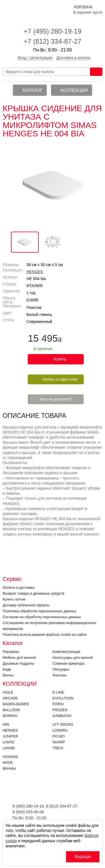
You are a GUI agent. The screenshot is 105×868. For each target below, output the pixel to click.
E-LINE (59, 692)
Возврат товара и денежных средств (33, 593)
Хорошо (83, 857)
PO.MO (59, 736)
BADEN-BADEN (16, 704)
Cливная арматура (68, 663)
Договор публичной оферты (26, 605)
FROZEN (60, 710)
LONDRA (60, 730)
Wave (8, 763)
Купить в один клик (60, 379)
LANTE (8, 742)
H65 (6, 724)
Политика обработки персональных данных (39, 611)
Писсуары (61, 669)
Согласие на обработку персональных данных (42, 617)
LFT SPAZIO (63, 724)
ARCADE (10, 698)
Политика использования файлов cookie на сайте (44, 635)
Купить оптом (14, 599)
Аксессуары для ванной (73, 658)
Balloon (11, 710)
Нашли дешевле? (56, 399)
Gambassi (62, 716)
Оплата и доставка (18, 587)
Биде (7, 669)
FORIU (58, 704)
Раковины (11, 652)
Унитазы (60, 675)
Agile (8, 692)
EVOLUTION (63, 698)
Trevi (58, 748)
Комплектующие (66, 652)
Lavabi (9, 748)
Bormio (10, 716)
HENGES (35, 272)
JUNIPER (10, 736)
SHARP (59, 742)
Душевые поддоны (18, 663)
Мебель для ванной (19, 658)
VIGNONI (10, 757)
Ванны (8, 675)
